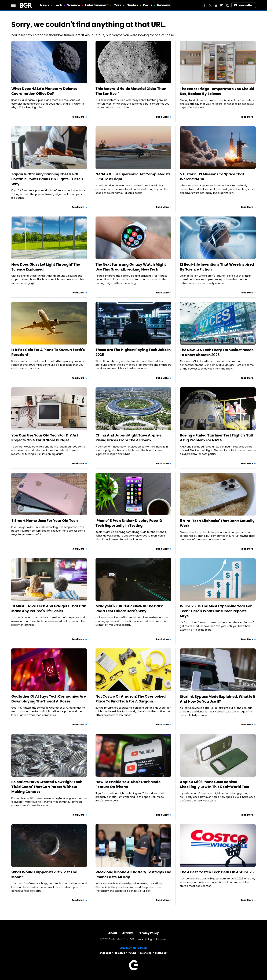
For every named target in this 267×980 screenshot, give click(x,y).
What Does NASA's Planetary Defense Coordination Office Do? (44, 91)
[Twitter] (210, 5)
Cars (118, 5)
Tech (58, 5)
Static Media (117, 940)
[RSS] (227, 5)
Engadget (105, 953)
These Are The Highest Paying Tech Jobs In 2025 (133, 352)
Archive (128, 933)
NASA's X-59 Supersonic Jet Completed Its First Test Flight (133, 177)
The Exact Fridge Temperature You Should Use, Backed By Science (217, 91)
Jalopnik (120, 953)
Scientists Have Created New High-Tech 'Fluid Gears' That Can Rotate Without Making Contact (47, 787)
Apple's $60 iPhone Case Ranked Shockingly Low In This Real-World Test (215, 784)
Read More (78, 117)
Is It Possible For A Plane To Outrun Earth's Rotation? (48, 352)
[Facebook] (205, 5)
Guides (132, 5)
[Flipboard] (222, 5)
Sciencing (146, 953)
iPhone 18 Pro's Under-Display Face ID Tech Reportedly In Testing (129, 523)
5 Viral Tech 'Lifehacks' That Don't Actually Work (217, 523)
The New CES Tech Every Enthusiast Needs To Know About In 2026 (217, 352)
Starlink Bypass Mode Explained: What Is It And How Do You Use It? (218, 699)
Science (74, 5)
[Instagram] (216, 5)
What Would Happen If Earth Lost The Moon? (44, 875)
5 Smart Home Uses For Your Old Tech (45, 521)
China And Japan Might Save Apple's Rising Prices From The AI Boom (128, 438)
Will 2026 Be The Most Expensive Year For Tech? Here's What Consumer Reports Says (216, 611)
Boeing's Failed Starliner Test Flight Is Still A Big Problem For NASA (216, 438)
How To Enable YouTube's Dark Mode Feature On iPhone (128, 784)
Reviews (164, 5)
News (45, 5)
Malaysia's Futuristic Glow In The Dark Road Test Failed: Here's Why (129, 609)
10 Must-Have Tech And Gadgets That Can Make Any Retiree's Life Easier (49, 609)
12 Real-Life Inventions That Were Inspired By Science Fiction (217, 267)
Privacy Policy (149, 933)
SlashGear (161, 953)
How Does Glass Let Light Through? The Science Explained (46, 267)
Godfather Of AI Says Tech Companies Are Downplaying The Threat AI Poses (49, 699)
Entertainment (97, 5)
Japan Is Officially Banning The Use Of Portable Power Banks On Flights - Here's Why (47, 179)
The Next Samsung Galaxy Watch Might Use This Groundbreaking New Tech (131, 267)
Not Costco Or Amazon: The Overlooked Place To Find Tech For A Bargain (131, 699)
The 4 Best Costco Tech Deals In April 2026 (217, 872)
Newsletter (244, 5)
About (113, 933)
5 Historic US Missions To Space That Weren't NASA (212, 177)
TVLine (132, 953)
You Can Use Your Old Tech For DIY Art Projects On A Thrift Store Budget (45, 438)
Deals (148, 5)
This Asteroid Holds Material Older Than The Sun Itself (131, 91)
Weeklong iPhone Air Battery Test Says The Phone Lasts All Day (133, 875)
